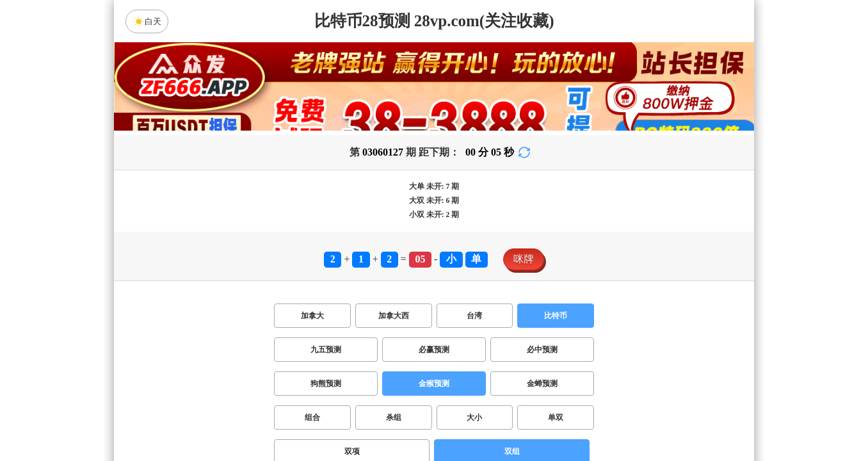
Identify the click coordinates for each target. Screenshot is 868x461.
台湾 (474, 316)
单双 (556, 417)
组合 (312, 417)
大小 (474, 417)
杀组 (394, 417)
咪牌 (524, 259)
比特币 (556, 316)
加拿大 (312, 316)
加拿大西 (394, 316)
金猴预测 (434, 384)
